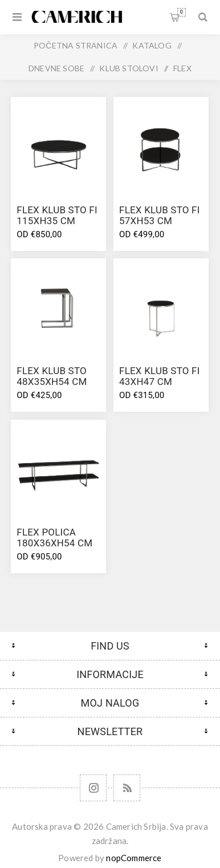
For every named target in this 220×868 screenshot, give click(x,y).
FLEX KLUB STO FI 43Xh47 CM (159, 376)
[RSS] (127, 788)
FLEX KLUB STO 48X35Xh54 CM (52, 376)
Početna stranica (76, 45)
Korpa (182, 12)
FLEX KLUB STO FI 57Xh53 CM (159, 215)
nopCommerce (134, 858)
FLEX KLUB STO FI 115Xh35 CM (57, 215)
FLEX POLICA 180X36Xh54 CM (54, 538)
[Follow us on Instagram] (93, 788)
